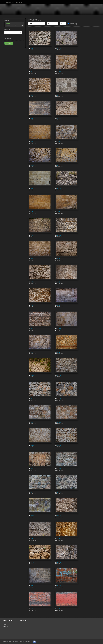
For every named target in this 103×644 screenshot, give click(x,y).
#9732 (59, 165)
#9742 (59, 119)
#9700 (32, 446)
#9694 (59, 492)
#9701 (59, 422)
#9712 (59, 305)
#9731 (32, 189)
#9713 (32, 305)
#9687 (32, 586)
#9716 (59, 259)
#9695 (32, 492)
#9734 (59, 142)
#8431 (32, 609)
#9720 (59, 235)
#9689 (32, 562)
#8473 (59, 586)
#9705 (59, 375)
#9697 (59, 469)
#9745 (32, 95)
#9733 (32, 165)
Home (5, 624)
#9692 (59, 516)
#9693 (32, 516)
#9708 (32, 352)
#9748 (59, 49)
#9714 (59, 282)
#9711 (32, 329)
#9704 (32, 399)
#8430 (59, 609)
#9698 (32, 469)
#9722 (59, 212)
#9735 (32, 142)
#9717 (32, 259)
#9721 (32, 235)
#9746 (59, 72)
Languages (19, 2)
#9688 (59, 562)
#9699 (59, 446)
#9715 (32, 282)
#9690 (59, 539)
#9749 (32, 49)
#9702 (32, 422)
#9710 (59, 329)
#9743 (32, 119)
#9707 (59, 352)
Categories (10, 2)
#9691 (32, 539)
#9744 (59, 95)
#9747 (32, 72)
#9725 (32, 212)
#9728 (59, 189)
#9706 (32, 375)
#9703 (59, 399)
